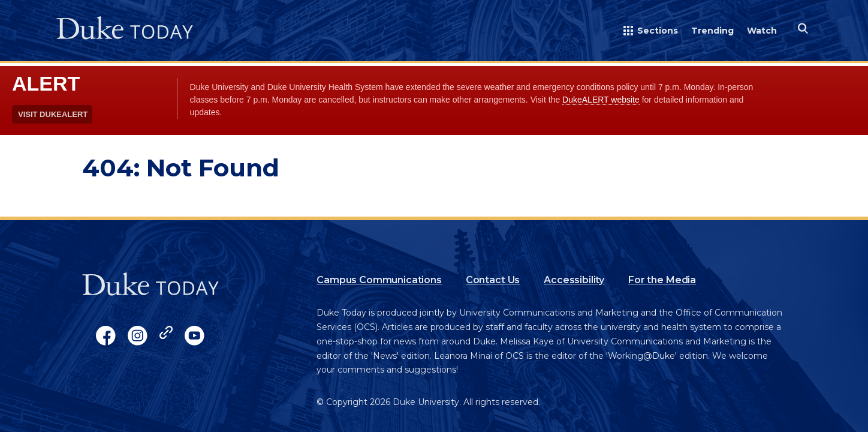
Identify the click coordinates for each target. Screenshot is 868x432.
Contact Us (493, 280)
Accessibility (574, 280)
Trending (712, 31)
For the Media (662, 280)
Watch (762, 31)
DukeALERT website (601, 100)
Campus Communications (379, 280)
